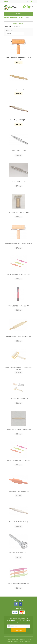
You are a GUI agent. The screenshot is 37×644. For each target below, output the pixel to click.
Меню (5, 2)
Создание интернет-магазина (17, 639)
